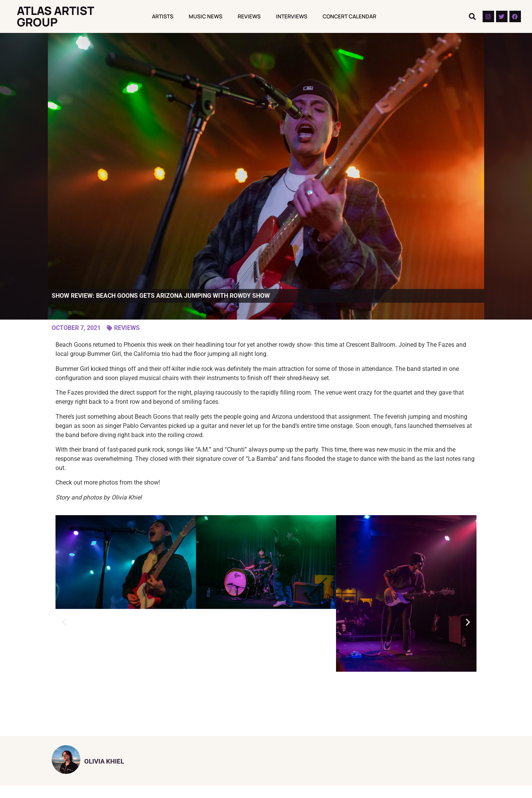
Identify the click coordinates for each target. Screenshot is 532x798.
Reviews (249, 16)
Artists (163, 16)
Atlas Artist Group (55, 16)
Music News (206, 16)
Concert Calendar (349, 16)
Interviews (292, 16)
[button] (472, 17)
